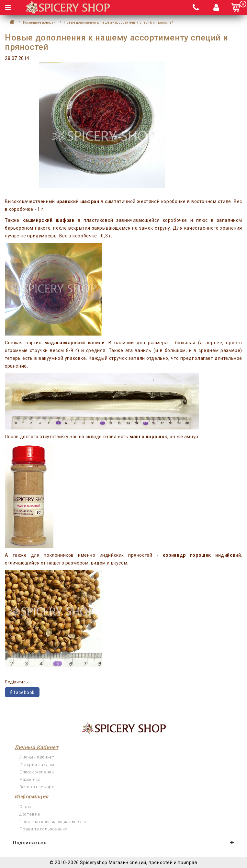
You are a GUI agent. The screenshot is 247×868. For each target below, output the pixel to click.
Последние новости (39, 23)
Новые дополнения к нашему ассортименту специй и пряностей (119, 23)
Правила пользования (43, 829)
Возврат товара (37, 787)
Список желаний (37, 772)
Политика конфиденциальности (53, 822)
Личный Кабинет (37, 757)
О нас (25, 807)
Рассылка (30, 779)
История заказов (38, 765)
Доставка (30, 814)
